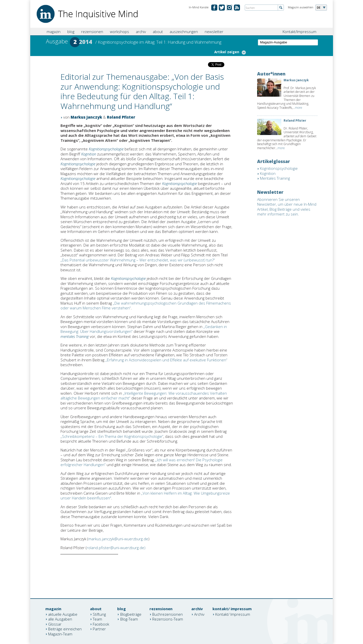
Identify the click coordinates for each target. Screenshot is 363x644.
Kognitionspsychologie (106, 149)
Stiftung (99, 614)
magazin (54, 32)
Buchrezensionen (168, 614)
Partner (99, 629)
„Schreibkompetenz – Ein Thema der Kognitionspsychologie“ (112, 436)
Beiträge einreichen (65, 629)
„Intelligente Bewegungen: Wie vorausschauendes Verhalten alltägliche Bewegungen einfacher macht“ (144, 396)
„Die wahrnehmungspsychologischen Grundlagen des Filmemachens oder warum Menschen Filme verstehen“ (146, 306)
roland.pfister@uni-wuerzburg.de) (116, 548)
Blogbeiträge (131, 614)
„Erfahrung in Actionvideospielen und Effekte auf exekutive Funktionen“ (166, 360)
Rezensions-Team (168, 619)
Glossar (55, 624)
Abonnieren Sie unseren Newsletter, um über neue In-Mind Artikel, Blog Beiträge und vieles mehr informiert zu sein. (287, 207)
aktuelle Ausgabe (63, 614)
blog (71, 32)
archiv (141, 32)
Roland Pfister (121, 117)
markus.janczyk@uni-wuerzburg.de (118, 539)
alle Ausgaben (60, 619)
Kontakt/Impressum (299, 32)
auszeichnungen (184, 32)
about (158, 32)
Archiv (199, 614)
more (299, 108)
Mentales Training (275, 178)
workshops (119, 32)
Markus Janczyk (86, 117)
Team (97, 619)
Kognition (89, 154)
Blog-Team (129, 619)
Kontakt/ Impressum (233, 614)
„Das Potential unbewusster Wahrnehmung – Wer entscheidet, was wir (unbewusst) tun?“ (138, 260)
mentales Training (75, 336)
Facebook (101, 624)
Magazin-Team (60, 634)
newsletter (214, 32)
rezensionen (92, 32)
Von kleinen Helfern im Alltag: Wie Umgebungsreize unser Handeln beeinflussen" (145, 496)
